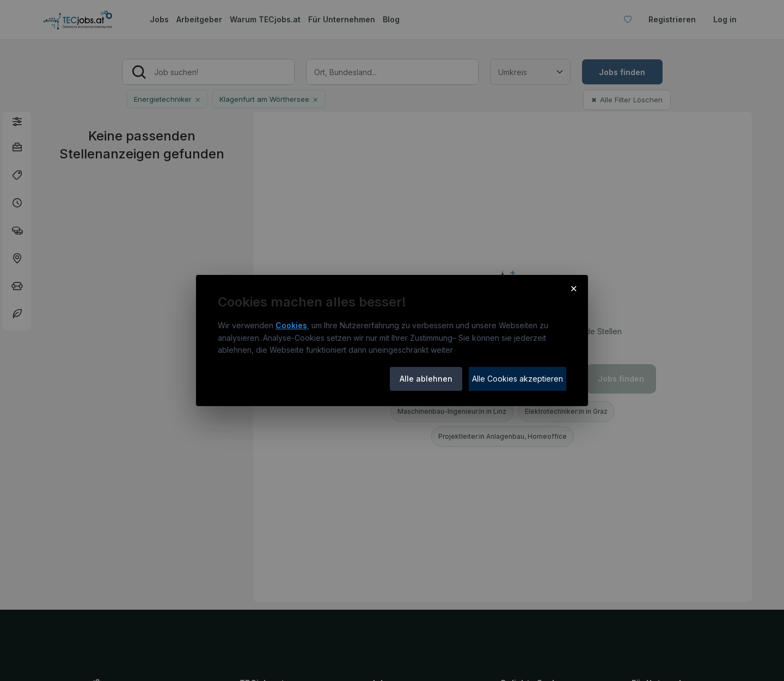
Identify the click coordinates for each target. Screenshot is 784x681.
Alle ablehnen (426, 379)
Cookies (291, 325)
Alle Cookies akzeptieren (517, 379)
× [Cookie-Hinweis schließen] (574, 288)
